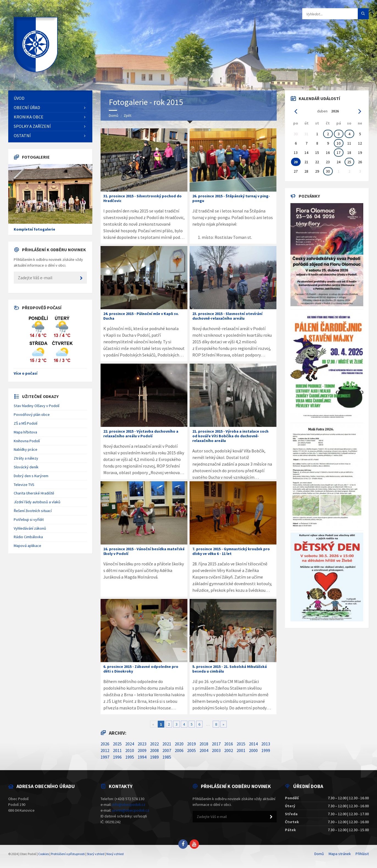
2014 (253, 744)
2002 (229, 750)
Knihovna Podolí (27, 441)
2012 (105, 750)
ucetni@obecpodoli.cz (131, 810)
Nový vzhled (115, 854)
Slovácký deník (26, 467)
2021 (167, 744)
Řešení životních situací (33, 511)
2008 (154, 750)
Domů (114, 115)
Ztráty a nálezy (26, 458)
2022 (154, 744)
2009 (142, 750)
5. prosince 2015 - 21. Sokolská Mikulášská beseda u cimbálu (230, 669)
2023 (142, 744)
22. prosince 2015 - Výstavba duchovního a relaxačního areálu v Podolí (141, 434)
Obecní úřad (27, 107)
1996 (117, 757)
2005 (192, 750)
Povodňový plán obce (32, 414)
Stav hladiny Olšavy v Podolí (37, 406)
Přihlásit (362, 854)
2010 (130, 750)
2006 (179, 750)
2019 (192, 744)
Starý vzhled (96, 854)
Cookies (44, 854)
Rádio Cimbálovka (28, 537)
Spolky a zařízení (32, 126)
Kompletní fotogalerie (34, 229)
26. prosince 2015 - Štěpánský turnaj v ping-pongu (231, 198)
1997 (105, 757)
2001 (241, 750)
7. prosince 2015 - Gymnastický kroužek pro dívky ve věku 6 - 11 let (231, 551)
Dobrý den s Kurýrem (31, 476)
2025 (117, 744)
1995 (130, 757)
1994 (142, 757)
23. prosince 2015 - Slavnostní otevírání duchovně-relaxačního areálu (227, 316)
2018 (204, 744)
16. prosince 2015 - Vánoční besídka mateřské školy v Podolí (144, 551)
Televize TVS (24, 485)
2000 (253, 750)
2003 (216, 750)
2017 (216, 744)
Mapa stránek (340, 854)
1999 (266, 750)
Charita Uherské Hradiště (34, 493)
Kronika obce (29, 117)
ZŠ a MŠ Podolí (26, 423)
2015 (241, 744)
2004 (204, 750)
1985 (167, 757)
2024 (130, 744)
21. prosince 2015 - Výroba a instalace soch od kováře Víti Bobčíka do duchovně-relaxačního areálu (230, 436)
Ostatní (22, 136)
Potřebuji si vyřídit (29, 519)
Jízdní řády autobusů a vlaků (37, 502)
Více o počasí (26, 373)
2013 (266, 744)
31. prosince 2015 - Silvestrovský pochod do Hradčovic (142, 198)
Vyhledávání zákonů (30, 528)
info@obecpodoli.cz (129, 805)
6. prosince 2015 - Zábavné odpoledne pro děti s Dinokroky (141, 669)
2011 (117, 750)
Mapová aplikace (27, 546)
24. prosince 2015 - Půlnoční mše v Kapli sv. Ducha (141, 316)
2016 (229, 744)
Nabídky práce (26, 449)
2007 (167, 750)
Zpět (127, 115)
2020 (179, 744)
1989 (154, 757)
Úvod (19, 98)
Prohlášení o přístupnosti (68, 854)
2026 (105, 744)
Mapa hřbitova (25, 432)
